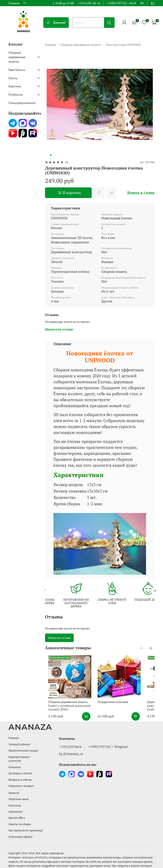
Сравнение (16, 807)
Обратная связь (19, 794)
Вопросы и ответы (20, 775)
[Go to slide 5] (63, 155)
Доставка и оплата (20, 768)
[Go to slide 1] (51, 155)
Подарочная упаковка (114, 697)
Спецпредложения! (22, 103)
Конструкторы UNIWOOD (123, 45)
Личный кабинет (19, 739)
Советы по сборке (20, 819)
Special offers (17, 813)
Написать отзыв (59, 637)
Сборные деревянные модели (81, 45)
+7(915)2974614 (70, 741)
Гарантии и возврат (21, 781)
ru (153, 3)
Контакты (15, 762)
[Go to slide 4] (60, 155)
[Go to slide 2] (54, 155)
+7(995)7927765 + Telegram (108, 741)
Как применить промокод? (26, 825)
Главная (14, 3)
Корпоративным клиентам (19, 754)
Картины (15, 86)
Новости (14, 788)
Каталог (56, 22)
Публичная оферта (20, 832)
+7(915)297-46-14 (89, 3)
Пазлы (13, 78)
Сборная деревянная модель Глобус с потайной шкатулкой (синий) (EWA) (72, 700)
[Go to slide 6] (66, 155)
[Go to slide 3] (57, 155)
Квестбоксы (17, 70)
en (142, 3)
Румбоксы (15, 94)
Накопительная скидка (23, 745)
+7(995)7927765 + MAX (121, 3)
